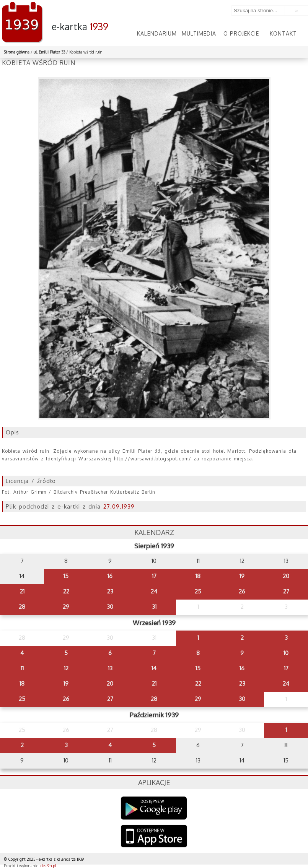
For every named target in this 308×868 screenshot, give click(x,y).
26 (242, 591)
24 (154, 591)
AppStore (154, 837)
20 (286, 576)
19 (242, 576)
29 (66, 607)
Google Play (154, 808)
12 (66, 668)
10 (286, 653)
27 (286, 591)
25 (198, 591)
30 (110, 607)
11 (22, 668)
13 (110, 668)
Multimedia (199, 33)
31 (154, 607)
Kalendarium (157, 33)
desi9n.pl (48, 866)
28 (22, 607)
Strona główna (17, 52)
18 (198, 576)
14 (154, 668)
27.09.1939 (119, 506)
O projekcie (241, 33)
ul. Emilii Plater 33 (50, 52)
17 (154, 576)
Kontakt (283, 33)
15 (66, 576)
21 (22, 591)
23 (110, 591)
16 (110, 576)
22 (66, 591)
